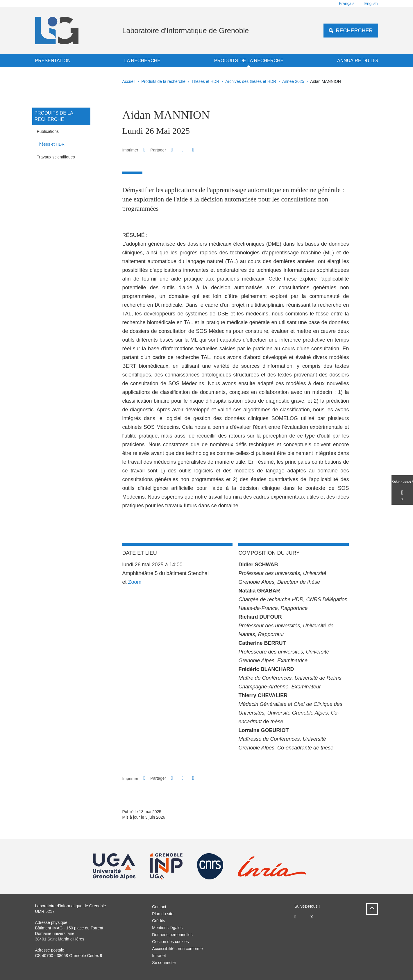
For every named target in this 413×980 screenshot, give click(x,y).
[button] (172, 150)
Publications (48, 131)
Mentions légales (167, 928)
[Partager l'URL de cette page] (193, 150)
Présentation (53, 61)
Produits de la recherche (249, 61)
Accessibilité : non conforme (177, 949)
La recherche (142, 61)
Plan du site (163, 914)
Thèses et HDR (205, 81)
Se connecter (164, 963)
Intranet (159, 956)
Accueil (129, 81)
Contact (159, 907)
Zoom (135, 582)
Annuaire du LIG (357, 61)
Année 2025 (293, 81)
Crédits (158, 921)
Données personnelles (172, 935)
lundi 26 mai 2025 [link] (143, 565)
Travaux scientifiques (56, 157)
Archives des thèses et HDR (251, 81)
